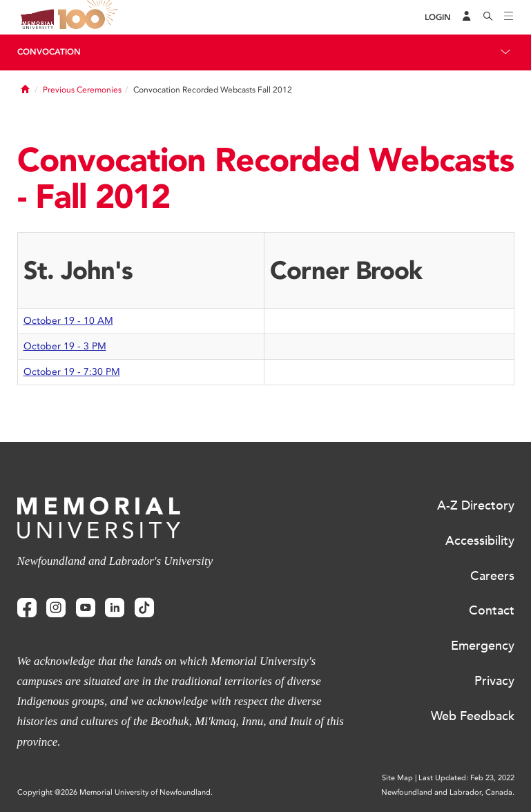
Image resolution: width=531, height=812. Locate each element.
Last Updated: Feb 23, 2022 (466, 778)
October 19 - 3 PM (65, 346)
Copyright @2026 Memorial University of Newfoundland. (115, 792)
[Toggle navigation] (509, 17)
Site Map (397, 778)
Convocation (49, 52)
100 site (90, 17)
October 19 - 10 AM (68, 321)
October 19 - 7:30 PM (72, 372)
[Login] (438, 18)
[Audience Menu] (467, 17)
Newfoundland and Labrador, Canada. (448, 792)
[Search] (488, 17)
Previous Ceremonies (82, 90)
